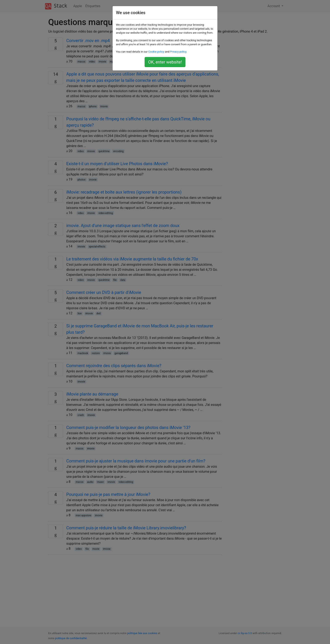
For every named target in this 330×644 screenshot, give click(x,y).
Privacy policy (178, 52)
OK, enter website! (165, 62)
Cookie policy (156, 52)
